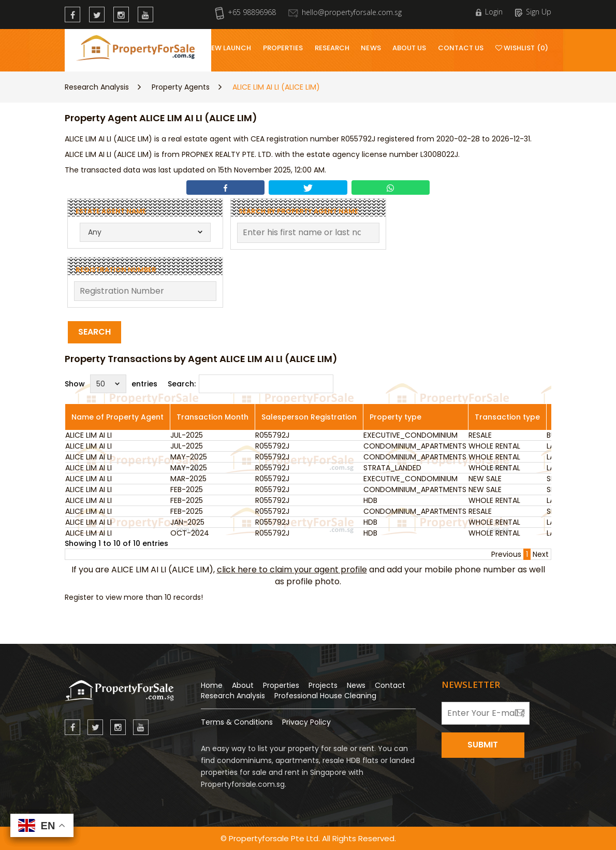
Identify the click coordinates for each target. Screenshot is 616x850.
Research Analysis (97, 87)
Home (212, 685)
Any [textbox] (95, 232)
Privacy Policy (306, 722)
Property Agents (181, 87)
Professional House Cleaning (325, 696)
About (243, 685)
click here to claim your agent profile (292, 570)
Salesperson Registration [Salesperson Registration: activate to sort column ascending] (309, 417)
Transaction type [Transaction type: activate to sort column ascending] (507, 417)
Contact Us (461, 48)
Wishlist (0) (522, 48)
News (371, 48)
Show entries (111, 384)
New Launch (229, 48)
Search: (251, 384)
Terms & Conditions (237, 722)
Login (489, 12)
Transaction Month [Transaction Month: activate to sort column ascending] (212, 417)
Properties (283, 48)
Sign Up (533, 12)
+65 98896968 (245, 12)
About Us (409, 48)
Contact (390, 685)
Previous (506, 554)
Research (332, 48)
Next (541, 554)
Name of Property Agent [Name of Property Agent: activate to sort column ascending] (118, 417)
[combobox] (145, 232)
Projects (323, 685)
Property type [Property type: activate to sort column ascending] (395, 417)
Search (94, 332)
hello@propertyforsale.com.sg (345, 12)
